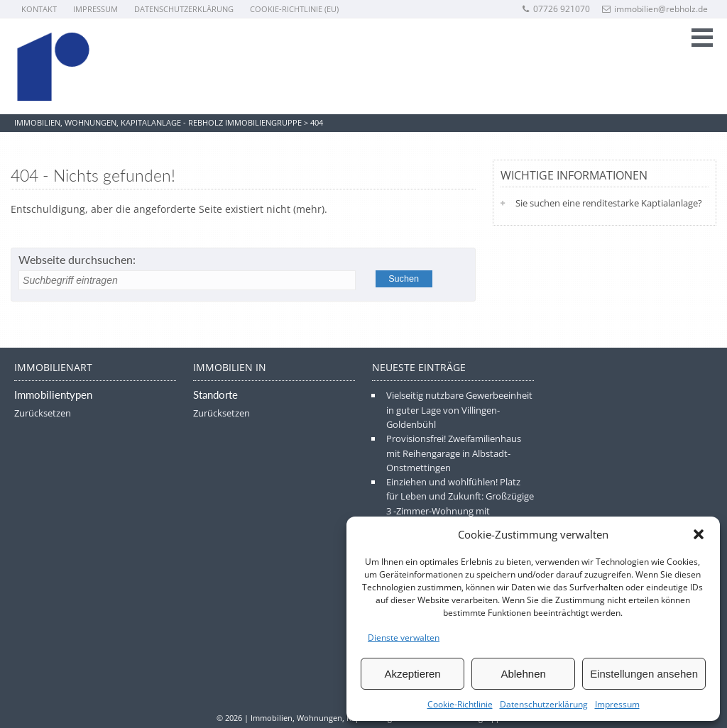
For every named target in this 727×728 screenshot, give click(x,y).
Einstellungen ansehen (644, 674)
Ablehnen (523, 674)
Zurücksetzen (43, 413)
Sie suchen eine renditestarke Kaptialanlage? (609, 203)
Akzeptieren (412, 674)
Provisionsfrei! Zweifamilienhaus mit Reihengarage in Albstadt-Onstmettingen (454, 453)
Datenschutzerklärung (544, 704)
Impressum (617, 704)
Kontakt (39, 9)
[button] (699, 534)
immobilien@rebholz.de (655, 9)
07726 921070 (556, 9)
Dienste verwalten (404, 638)
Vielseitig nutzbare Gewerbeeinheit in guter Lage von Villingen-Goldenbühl (459, 410)
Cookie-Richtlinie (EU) (294, 9)
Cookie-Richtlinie (460, 704)
